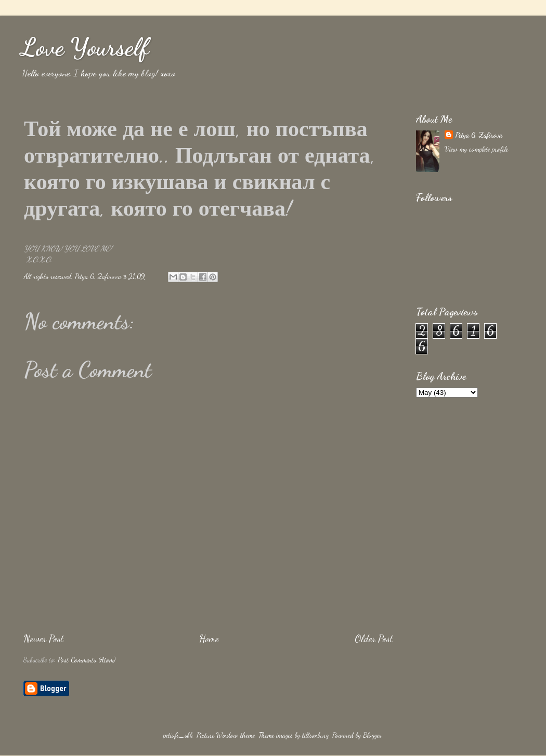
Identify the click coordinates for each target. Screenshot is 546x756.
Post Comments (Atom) (87, 660)
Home (209, 639)
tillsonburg (315, 735)
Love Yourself (85, 47)
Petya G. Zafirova (479, 135)
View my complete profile (476, 149)
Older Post (374, 639)
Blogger (372, 735)
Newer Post (43, 639)
